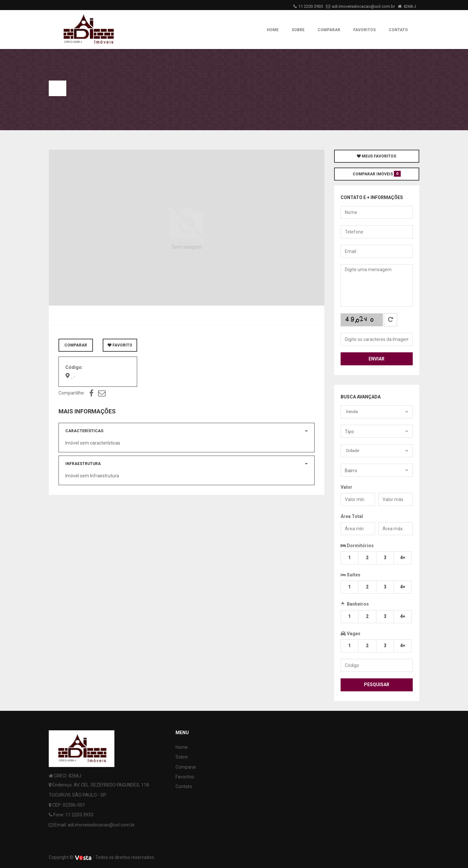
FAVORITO (120, 345)
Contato (398, 30)
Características (84, 431)
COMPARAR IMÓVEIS (377, 174)
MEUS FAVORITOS (377, 156)
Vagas (351, 634)
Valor (346, 487)
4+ (403, 558)
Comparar (329, 30)
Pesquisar (377, 685)
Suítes (351, 574)
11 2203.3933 (311, 6)
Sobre (298, 30)
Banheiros (355, 603)
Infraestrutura (83, 464)
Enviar (377, 359)
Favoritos (364, 30)
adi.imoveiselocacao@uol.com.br (363, 6)
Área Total (352, 516)
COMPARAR (76, 345)
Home (273, 30)
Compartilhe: (72, 393)
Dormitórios (357, 546)
